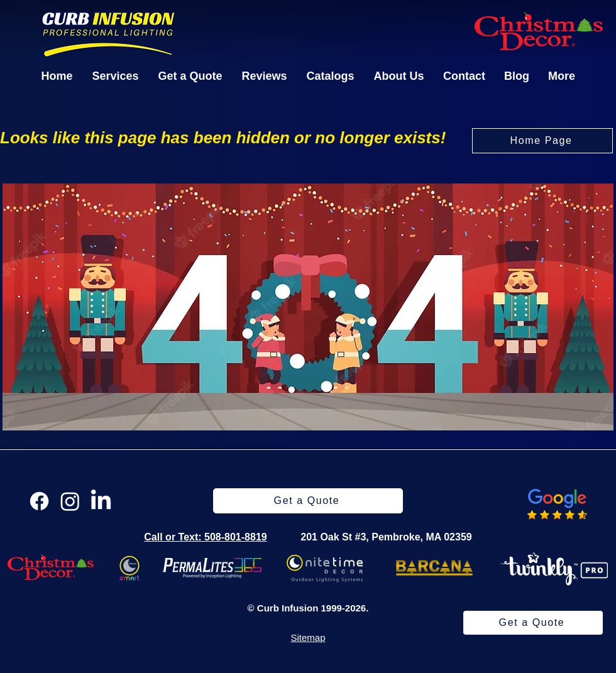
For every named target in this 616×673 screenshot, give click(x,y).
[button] (115, 76)
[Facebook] (39, 501)
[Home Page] (542, 141)
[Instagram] (70, 501)
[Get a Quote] (533, 623)
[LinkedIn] (101, 501)
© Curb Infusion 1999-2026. (308, 608)
